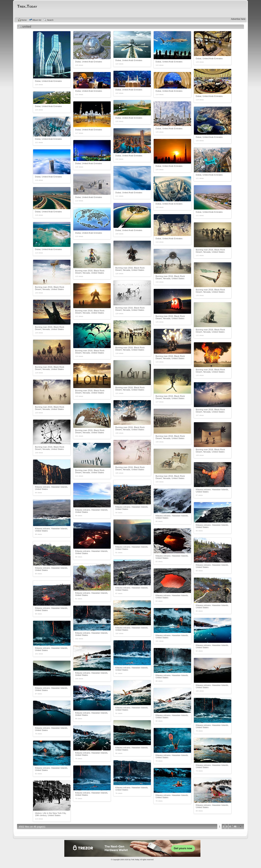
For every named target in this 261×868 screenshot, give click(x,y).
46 (235, 827)
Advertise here (238, 19)
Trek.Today (135, 860)
